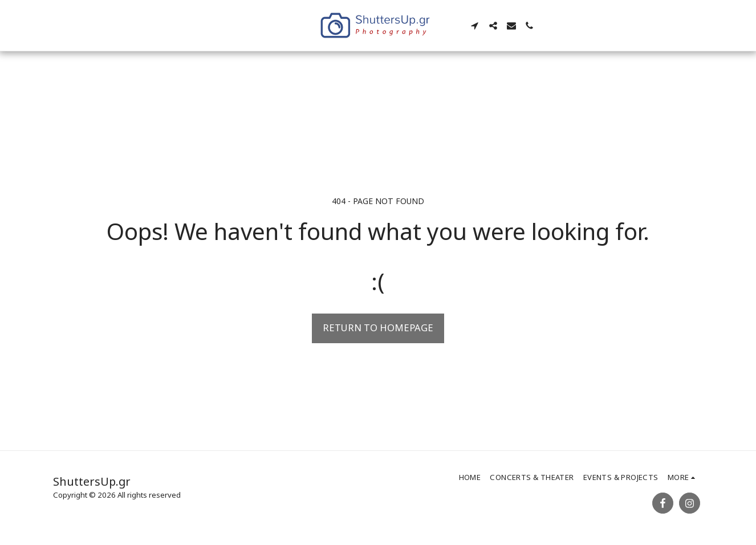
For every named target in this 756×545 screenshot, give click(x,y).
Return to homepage (378, 328)
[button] (475, 26)
